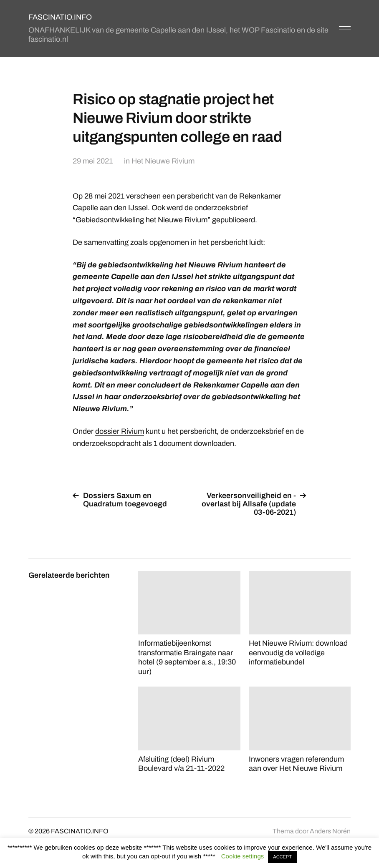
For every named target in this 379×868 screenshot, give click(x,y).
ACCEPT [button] (282, 857)
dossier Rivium (120, 431)
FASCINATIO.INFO (60, 17)
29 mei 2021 (93, 161)
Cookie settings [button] (243, 856)
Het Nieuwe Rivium (163, 161)
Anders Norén (330, 831)
